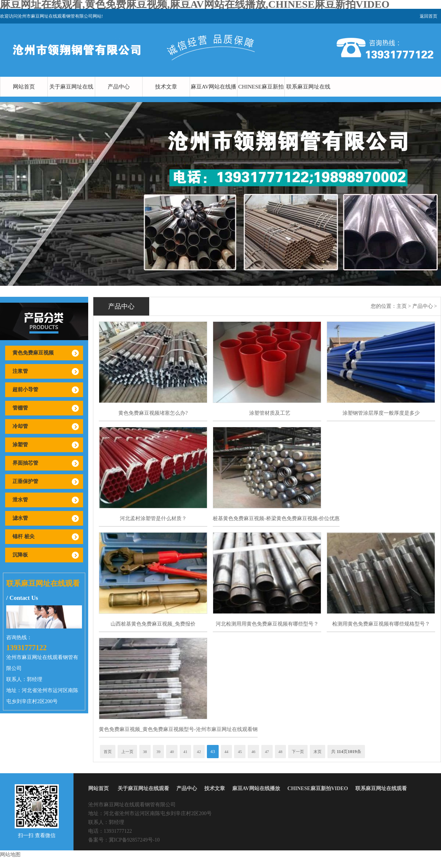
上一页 (127, 752)
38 (145, 752)
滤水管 (20, 518)
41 (185, 752)
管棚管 (20, 408)
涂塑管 (20, 445)
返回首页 (429, 16)
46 (253, 752)
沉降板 (20, 555)
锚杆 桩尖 (24, 536)
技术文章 (166, 87)
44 (227, 752)
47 (267, 752)
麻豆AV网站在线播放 (214, 97)
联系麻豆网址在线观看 (308, 97)
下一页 (298, 752)
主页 (402, 306)
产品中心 (119, 87)
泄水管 (20, 500)
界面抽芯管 (25, 463)
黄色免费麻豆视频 (33, 353)
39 (159, 752)
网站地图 (10, 855)
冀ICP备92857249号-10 (134, 840)
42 (199, 752)
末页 (318, 752)
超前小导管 (25, 390)
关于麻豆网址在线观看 (71, 97)
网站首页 (24, 87)
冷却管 (20, 426)
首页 (108, 752)
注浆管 (20, 371)
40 (172, 752)
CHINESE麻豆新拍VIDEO (261, 97)
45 (240, 752)
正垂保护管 (25, 481)
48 (281, 752)
